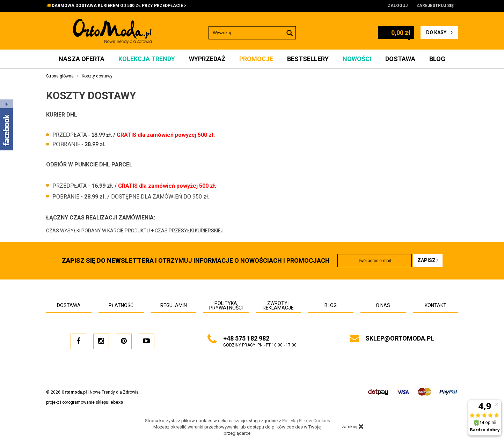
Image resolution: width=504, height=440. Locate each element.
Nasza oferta (82, 59)
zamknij (353, 426)
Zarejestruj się (435, 6)
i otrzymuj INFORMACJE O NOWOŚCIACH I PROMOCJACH (196, 260)
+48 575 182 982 (246, 338)
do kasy (439, 32)
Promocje (256, 59)
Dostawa (400, 59)
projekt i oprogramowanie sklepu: (85, 402)
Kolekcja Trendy (147, 59)
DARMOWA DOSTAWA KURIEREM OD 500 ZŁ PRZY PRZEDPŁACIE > (119, 6)
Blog (437, 59)
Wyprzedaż (207, 59)
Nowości (357, 59)
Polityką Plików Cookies (306, 421)
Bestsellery (308, 59)
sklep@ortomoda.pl (400, 338)
